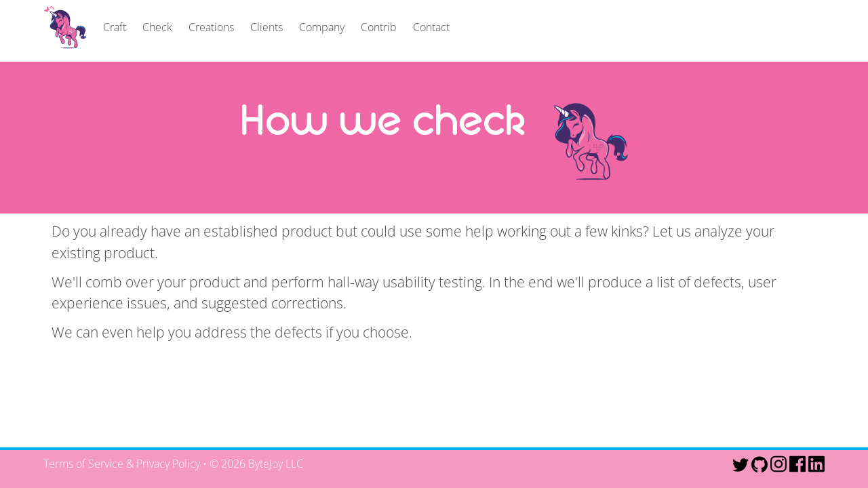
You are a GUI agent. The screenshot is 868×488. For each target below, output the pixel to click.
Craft (115, 27)
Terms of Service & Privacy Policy (122, 464)
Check (157, 27)
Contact (431, 27)
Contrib (379, 27)
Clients (267, 27)
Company (322, 27)
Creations (211, 27)
